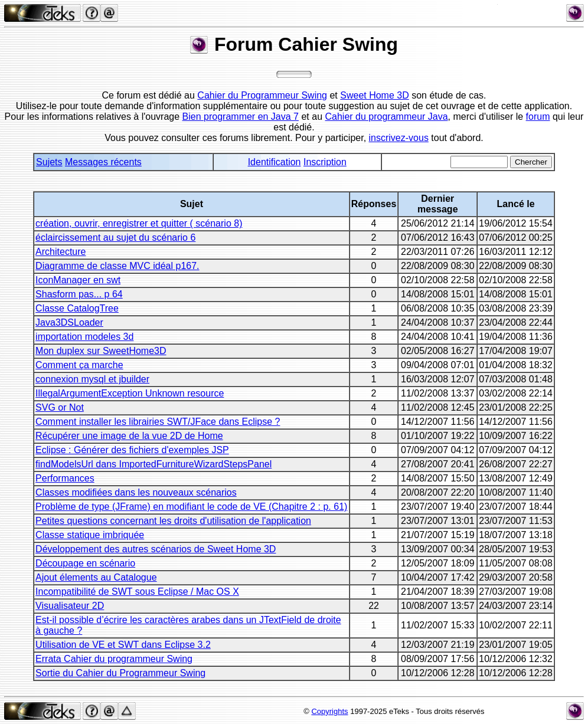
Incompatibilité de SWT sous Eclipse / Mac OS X (137, 592)
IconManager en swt (78, 280)
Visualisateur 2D (70, 606)
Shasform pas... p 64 (79, 294)
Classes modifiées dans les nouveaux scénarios (136, 492)
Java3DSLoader (69, 322)
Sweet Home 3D (375, 95)
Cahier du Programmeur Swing (262, 95)
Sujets (49, 162)
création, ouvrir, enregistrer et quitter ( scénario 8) (139, 223)
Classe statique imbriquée (90, 535)
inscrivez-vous (399, 138)
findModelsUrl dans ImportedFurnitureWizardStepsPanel (153, 464)
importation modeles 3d (84, 337)
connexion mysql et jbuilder (92, 379)
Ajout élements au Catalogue (96, 577)
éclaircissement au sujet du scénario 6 (115, 237)
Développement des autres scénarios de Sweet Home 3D (156, 549)
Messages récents (103, 162)
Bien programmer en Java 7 (241, 117)
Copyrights (329, 711)
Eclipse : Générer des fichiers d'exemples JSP (132, 450)
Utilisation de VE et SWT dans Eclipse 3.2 (123, 645)
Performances (65, 478)
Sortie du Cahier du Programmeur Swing (120, 673)
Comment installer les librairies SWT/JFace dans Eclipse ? (158, 422)
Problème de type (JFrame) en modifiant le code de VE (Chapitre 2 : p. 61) (191, 507)
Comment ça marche (79, 365)
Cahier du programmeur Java (387, 117)
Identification (275, 162)
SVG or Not (60, 407)
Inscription (325, 162)
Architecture (61, 252)
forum (538, 117)
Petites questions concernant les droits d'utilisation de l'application (173, 521)
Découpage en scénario (85, 563)
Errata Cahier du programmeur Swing (114, 659)
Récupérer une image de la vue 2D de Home (129, 436)
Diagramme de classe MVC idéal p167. (117, 266)
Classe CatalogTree (77, 308)
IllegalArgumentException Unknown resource (130, 393)
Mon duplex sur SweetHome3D (101, 351)
